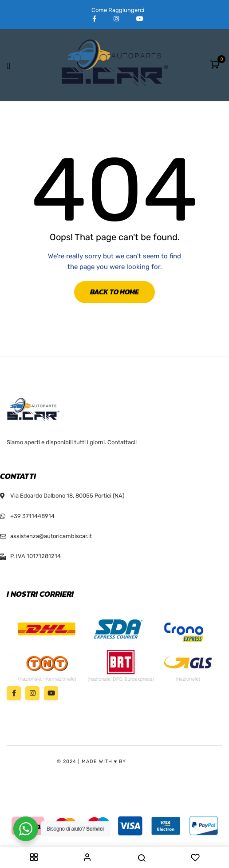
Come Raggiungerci (118, 10)
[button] (216, 65)
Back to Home (114, 292)
